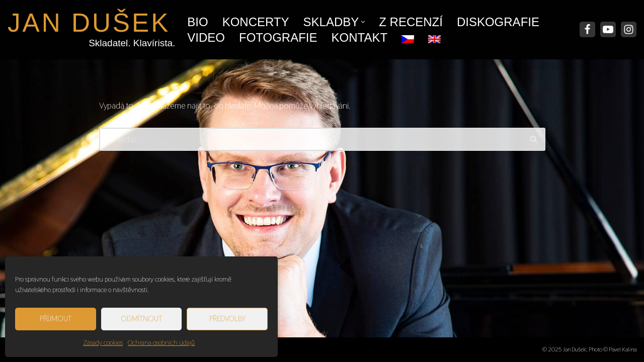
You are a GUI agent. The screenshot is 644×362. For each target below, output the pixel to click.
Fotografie (278, 37)
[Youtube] (608, 29)
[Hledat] (311, 139)
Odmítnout (141, 319)
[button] (363, 22)
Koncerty (256, 22)
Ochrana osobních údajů (161, 342)
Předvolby (227, 319)
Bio (197, 22)
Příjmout (56, 319)
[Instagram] (629, 29)
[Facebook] (587, 29)
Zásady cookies (103, 342)
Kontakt (360, 37)
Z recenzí (411, 22)
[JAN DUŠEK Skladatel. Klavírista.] (89, 30)
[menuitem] (408, 37)
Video (206, 37)
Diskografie (498, 22)
